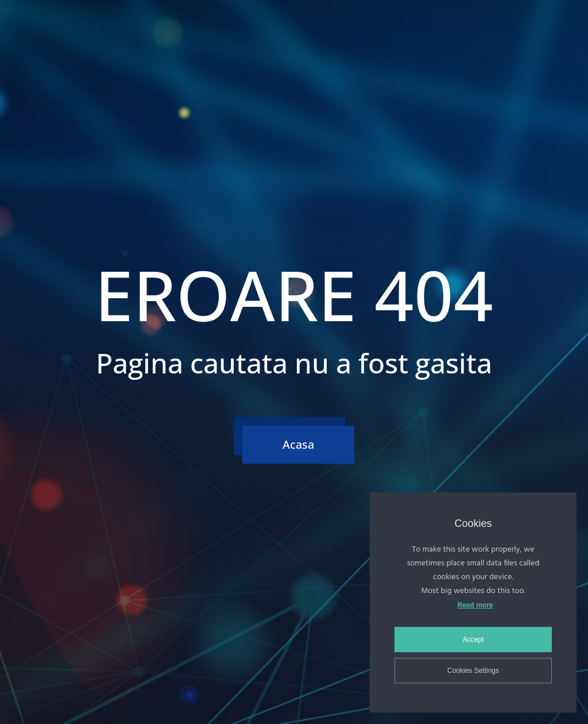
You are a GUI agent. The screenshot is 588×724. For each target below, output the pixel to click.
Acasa (298, 444)
